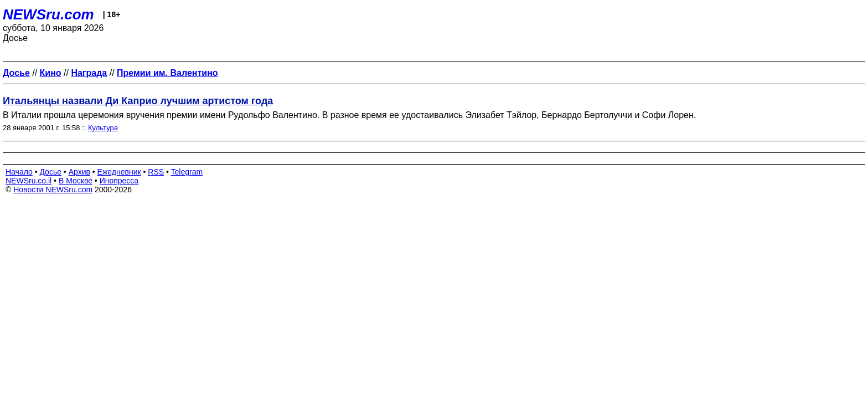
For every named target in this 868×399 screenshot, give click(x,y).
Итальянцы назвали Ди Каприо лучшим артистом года (138, 101)
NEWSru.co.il (29, 181)
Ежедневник (119, 172)
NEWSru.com (48, 14)
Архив (79, 172)
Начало (19, 172)
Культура (103, 128)
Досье (50, 172)
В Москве (76, 181)
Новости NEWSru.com (53, 190)
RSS (156, 172)
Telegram (187, 172)
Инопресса (119, 181)
